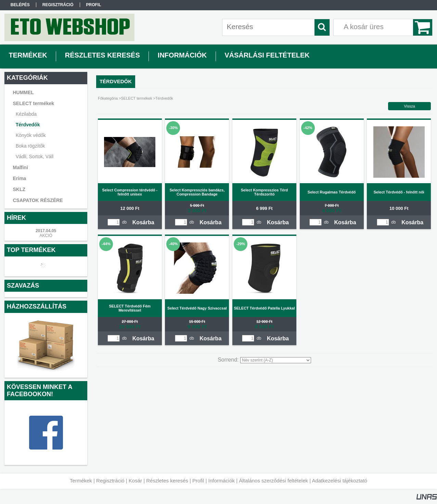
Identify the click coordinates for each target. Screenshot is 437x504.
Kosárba (143, 222)
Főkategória (108, 98)
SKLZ (19, 189)
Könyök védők (31, 135)
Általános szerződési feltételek (273, 481)
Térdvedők (28, 125)
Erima (19, 178)
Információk (221, 481)
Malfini (20, 167)
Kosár (135, 481)
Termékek (81, 481)
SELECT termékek (137, 98)
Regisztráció (110, 481)
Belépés (20, 5)
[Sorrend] (276, 360)
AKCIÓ (46, 236)
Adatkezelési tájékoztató (339, 481)
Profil (198, 481)
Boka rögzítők (30, 146)
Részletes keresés (167, 481)
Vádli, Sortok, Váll (35, 156)
